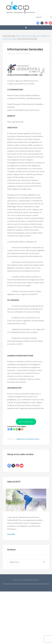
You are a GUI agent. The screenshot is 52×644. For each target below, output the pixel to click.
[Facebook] (9, 429)
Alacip (26, 7)
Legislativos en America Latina (28, 439)
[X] (19, 429)
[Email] (17, 429)
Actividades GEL (26, 422)
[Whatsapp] (14, 429)
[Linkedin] (11, 429)
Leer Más (11, 534)
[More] (22, 429)
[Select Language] (43, 17)
